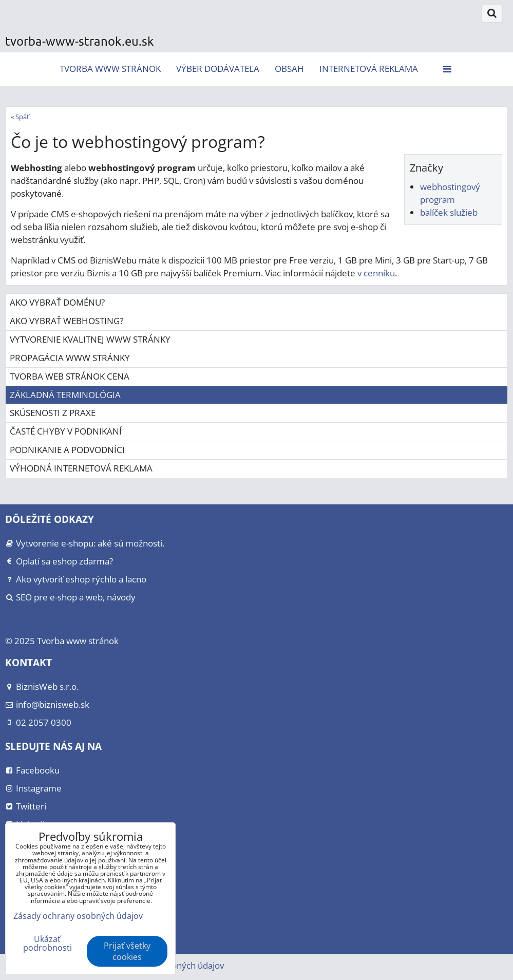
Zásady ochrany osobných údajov (78, 916)
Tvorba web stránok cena (70, 376)
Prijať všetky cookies (127, 951)
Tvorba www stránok (110, 69)
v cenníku (376, 273)
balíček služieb (449, 212)
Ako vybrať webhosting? (66, 321)
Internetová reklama (369, 69)
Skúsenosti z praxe (53, 413)
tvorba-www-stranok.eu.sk (80, 41)
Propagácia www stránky (70, 358)
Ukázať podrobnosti (47, 944)
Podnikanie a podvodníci (67, 450)
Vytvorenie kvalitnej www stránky (90, 339)
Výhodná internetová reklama (81, 468)
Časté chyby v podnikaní (66, 431)
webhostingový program (450, 193)
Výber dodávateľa (218, 69)
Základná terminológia (65, 395)
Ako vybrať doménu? (57, 302)
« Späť (20, 117)
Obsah (289, 69)
